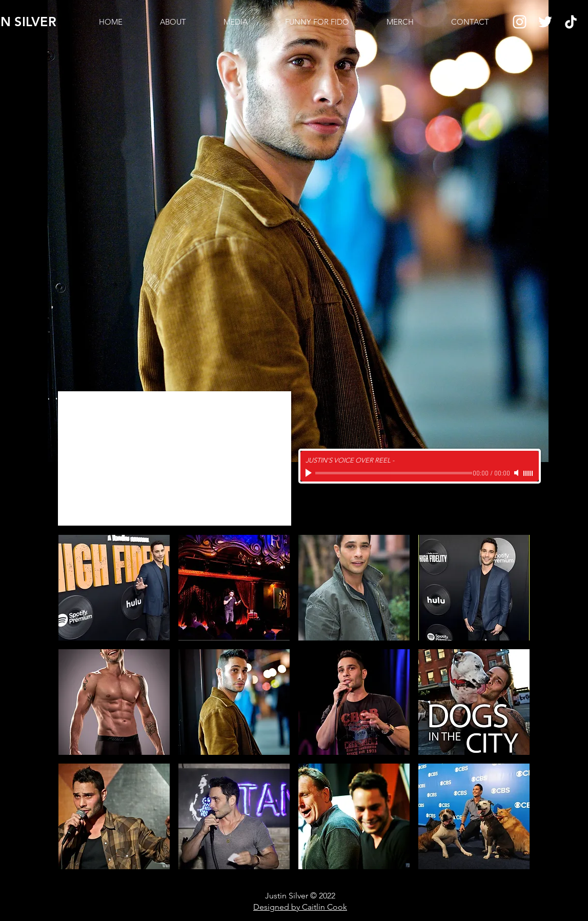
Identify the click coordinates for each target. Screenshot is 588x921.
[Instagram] (520, 22)
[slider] (529, 473)
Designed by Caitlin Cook (300, 907)
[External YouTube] (175, 458)
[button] (114, 588)
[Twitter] (545, 22)
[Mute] (517, 473)
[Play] (310, 473)
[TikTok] (571, 22)
